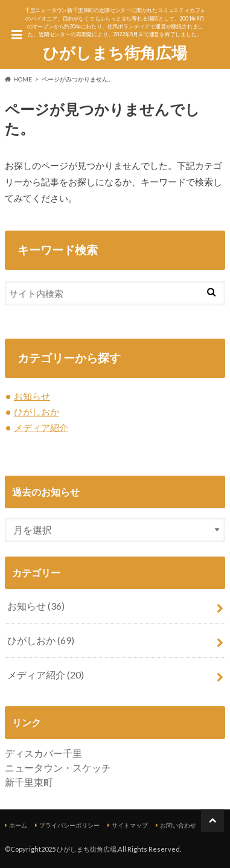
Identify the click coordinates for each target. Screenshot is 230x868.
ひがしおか (37, 412)
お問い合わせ (178, 825)
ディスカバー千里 (43, 753)
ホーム (18, 825)
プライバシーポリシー (69, 825)
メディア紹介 (41, 427)
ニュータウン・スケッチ (58, 767)
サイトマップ (130, 825)
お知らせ (32, 396)
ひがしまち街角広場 (115, 53)
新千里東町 (29, 782)
